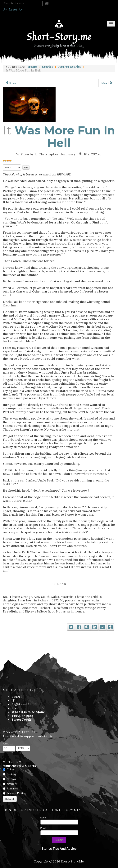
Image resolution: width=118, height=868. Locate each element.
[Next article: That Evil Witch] (107, 83)
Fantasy (11, 774)
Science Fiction (16, 793)
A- (5, 9)
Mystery (12, 784)
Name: (44, 818)
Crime (11, 769)
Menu (111, 24)
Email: (44, 828)
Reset (13, 9)
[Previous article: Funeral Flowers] (11, 83)
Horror (11, 779)
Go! (47, 3)
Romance (12, 788)
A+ (21, 9)
